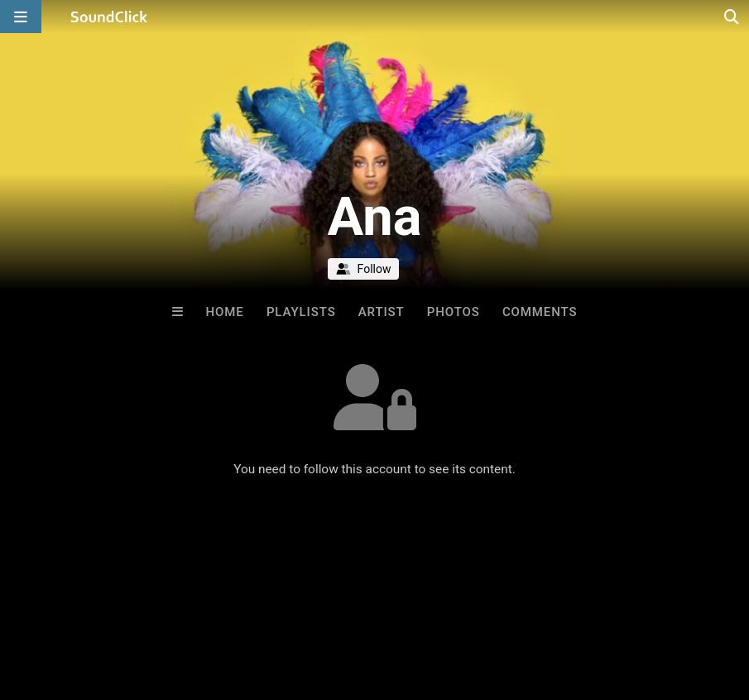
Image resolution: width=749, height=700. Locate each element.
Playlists (301, 312)
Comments (540, 312)
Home (225, 312)
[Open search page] (732, 17)
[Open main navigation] (21, 17)
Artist (382, 312)
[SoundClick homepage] (109, 17)
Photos (454, 312)
